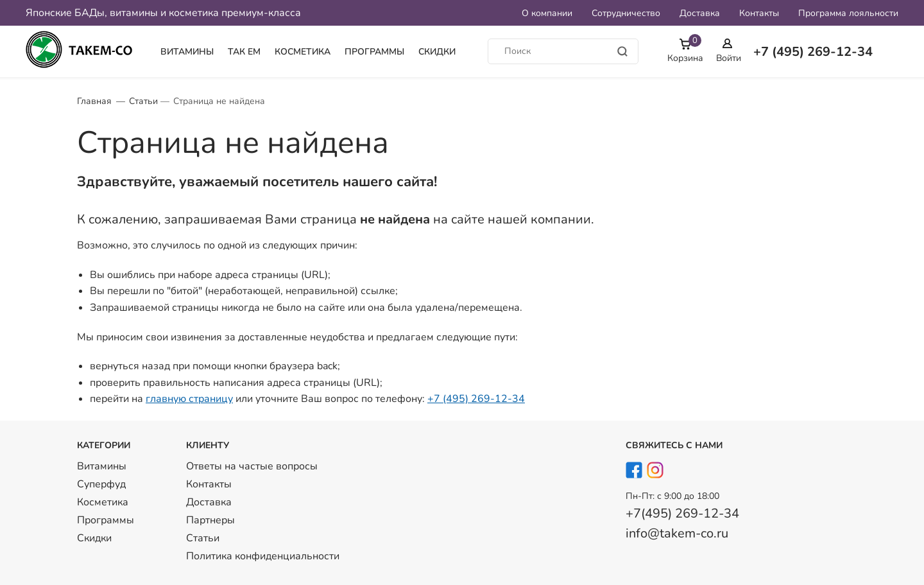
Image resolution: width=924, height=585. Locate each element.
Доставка (700, 13)
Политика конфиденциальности (263, 556)
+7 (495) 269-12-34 (476, 399)
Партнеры (210, 520)
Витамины (187, 52)
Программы (374, 52)
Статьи (143, 101)
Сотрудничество (626, 13)
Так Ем (244, 52)
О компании (547, 13)
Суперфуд (101, 484)
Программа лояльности (848, 13)
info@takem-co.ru (677, 533)
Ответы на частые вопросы (252, 466)
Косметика (303, 52)
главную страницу (189, 399)
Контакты (759, 13)
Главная (94, 101)
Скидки (437, 52)
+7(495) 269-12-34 (682, 513)
